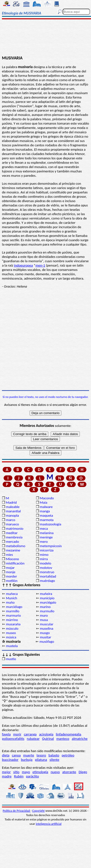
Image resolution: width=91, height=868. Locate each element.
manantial (13, 511)
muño (10, 602)
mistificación (15, 563)
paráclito (32, 776)
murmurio (13, 615)
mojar (10, 568)
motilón (12, 581)
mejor (6, 772)
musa (44, 620)
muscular (47, 624)
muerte (29, 755)
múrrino (12, 620)
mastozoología (50, 524)
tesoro (41, 755)
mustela (12, 646)
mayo (26, 772)
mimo (44, 555)
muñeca (12, 594)
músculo (12, 628)
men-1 (40, 265)
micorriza (47, 550)
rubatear (33, 739)
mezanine (13, 550)
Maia (44, 502)
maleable (13, 507)
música (11, 637)
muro (44, 615)
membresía (14, 537)
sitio (16, 772)
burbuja (27, 760)
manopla (12, 515)
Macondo (47, 498)
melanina (47, 533)
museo (11, 633)
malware (46, 507)
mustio (11, 659)
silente (54, 760)
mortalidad (48, 576)
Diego (83, 772)
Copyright (38, 811)
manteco (63, 739)
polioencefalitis (13, 739)
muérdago (47, 581)
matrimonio (15, 529)
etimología (40, 772)
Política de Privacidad (17, 811)
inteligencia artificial (49, 824)
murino (45, 607)
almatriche (80, 739)
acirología (46, 734)
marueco (12, 524)
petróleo (68, 755)
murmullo (47, 611)
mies (9, 555)
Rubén (19, 776)
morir (17, 734)
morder (11, 576)
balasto (54, 755)
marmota (47, 520)
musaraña (13, 624)
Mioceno (12, 559)
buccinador (10, 760)
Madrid (11, 502)
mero (44, 542)
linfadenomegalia (69, 734)
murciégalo (48, 602)
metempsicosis (51, 546)
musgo (45, 633)
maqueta (46, 515)
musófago (47, 642)
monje (11, 572)
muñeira (46, 594)
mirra (44, 559)
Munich (11, 598)
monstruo (47, 572)
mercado (12, 542)
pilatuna (41, 760)
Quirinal (48, 739)
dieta (6, 755)
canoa (16, 755)
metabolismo (16, 546)
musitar (45, 637)
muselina (46, 628)
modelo (45, 563)
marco (10, 520)
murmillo (12, 611)
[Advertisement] (45, 38)
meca (44, 529)
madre (7, 776)
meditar (12, 533)
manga (45, 511)
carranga (30, 734)
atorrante (69, 772)
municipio (47, 598)
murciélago (14, 607)
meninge (46, 537)
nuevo (55, 772)
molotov (46, 568)
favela (6, 734)
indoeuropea (23, 265)
